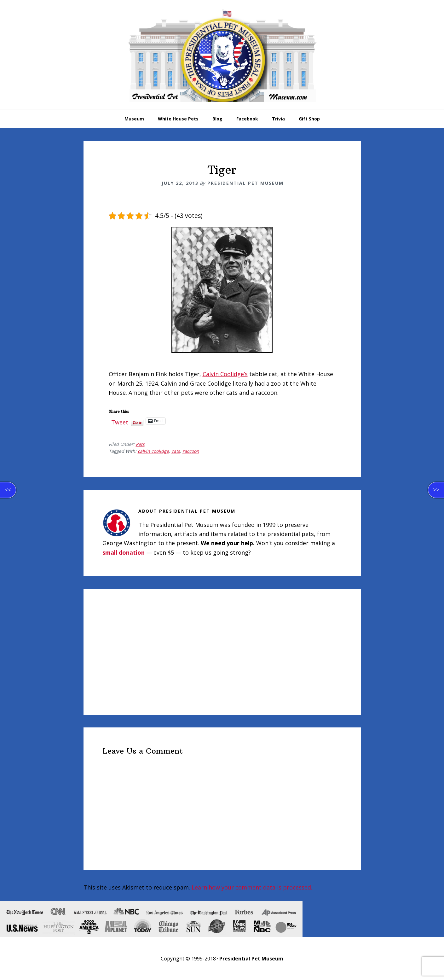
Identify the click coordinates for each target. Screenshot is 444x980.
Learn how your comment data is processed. (252, 887)
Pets (140, 444)
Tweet (120, 421)
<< (8, 490)
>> (436, 490)
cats (176, 451)
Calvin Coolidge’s (225, 374)
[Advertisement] (222, 652)
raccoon (191, 451)
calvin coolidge (153, 451)
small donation (124, 552)
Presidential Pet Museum (222, 55)
